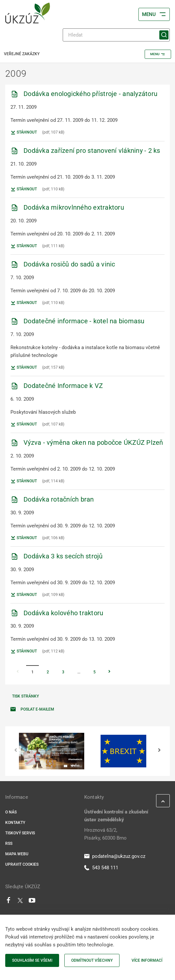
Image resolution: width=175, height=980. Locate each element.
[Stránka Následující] (109, 672)
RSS (9, 843)
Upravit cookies (22, 864)
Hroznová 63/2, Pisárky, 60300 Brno (105, 834)
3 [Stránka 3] (63, 672)
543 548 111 (101, 868)
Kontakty (15, 823)
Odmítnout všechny (92, 960)
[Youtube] (32, 902)
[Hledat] (116, 35)
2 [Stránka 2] (48, 672)
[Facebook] (8, 902)
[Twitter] (20, 902)
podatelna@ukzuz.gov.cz (115, 856)
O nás (11, 812)
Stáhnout (24, 133)
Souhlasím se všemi (32, 960)
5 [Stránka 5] (95, 672)
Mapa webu (17, 854)
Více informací (147, 960)
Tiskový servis (20, 833)
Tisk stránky (25, 696)
